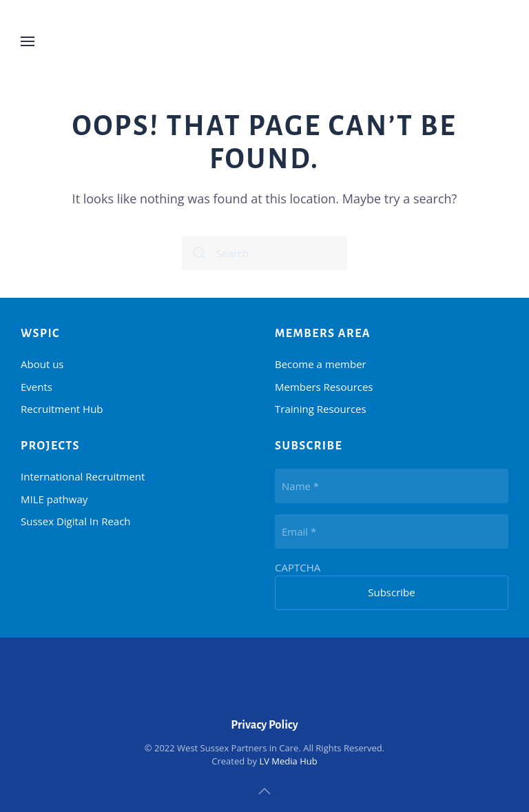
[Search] (264, 253)
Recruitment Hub (62, 409)
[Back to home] (264, 41)
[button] (28, 41)
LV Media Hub (288, 761)
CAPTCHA (298, 567)
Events (37, 387)
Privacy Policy (264, 725)
